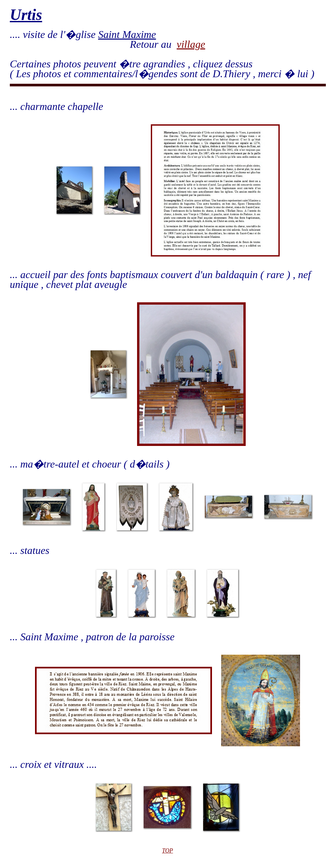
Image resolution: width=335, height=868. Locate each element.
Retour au (153, 44)
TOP (167, 851)
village (191, 44)
